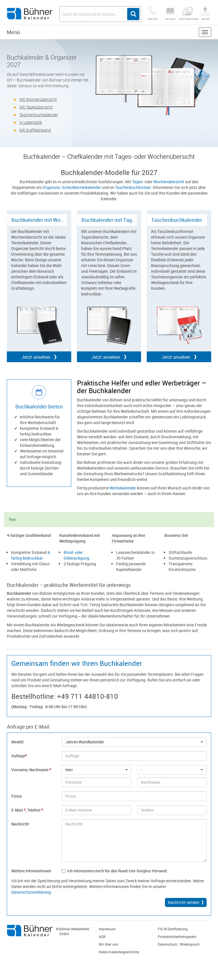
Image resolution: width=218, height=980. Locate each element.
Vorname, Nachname (31, 770)
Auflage (19, 756)
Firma (17, 796)
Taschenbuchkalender (39, 115)
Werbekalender (123, 488)
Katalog (170, 14)
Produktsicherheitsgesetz (177, 937)
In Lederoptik (31, 122)
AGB (102, 937)
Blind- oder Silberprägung (76, 555)
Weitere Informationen (31, 871)
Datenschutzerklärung (31, 892)
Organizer (51, 187)
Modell (17, 742)
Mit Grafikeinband (35, 130)
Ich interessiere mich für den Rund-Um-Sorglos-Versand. (115, 871)
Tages (137, 182)
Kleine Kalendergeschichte (119, 952)
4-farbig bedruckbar (31, 555)
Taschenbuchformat (133, 187)
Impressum (107, 929)
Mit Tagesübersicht (36, 107)
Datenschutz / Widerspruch (179, 944)
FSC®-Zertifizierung (173, 929)
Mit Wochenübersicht (38, 99)
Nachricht (20, 824)
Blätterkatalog (188, 14)
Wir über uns (108, 944)
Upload (205, 14)
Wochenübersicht (169, 182)
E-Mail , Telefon (27, 810)
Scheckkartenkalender (81, 187)
